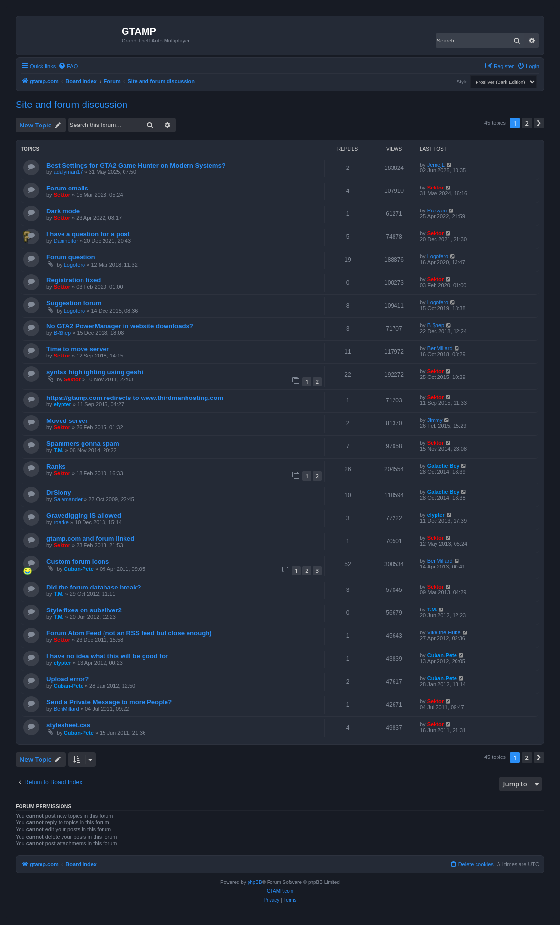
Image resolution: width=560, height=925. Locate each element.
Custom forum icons (78, 561)
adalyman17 (68, 172)
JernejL (436, 165)
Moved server (67, 421)
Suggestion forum (74, 303)
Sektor (62, 195)
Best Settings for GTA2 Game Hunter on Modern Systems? (136, 165)
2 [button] (527, 123)
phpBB (255, 882)
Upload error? (68, 679)
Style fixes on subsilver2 (84, 610)
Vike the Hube (444, 632)
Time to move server (78, 349)
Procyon (437, 210)
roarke (61, 522)
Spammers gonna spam (83, 444)
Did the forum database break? (93, 587)
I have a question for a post (88, 234)
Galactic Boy (444, 466)
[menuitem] (68, 66)
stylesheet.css (68, 725)
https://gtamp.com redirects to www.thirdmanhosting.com (135, 398)
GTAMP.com (280, 891)
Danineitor (66, 241)
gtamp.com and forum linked (90, 538)
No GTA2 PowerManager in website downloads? (120, 326)
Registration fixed (73, 280)
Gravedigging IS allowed (84, 515)
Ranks (56, 467)
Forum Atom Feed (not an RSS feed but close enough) (129, 633)
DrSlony (59, 493)
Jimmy (435, 420)
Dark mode (63, 211)
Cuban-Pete (79, 569)
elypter (62, 404)
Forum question (71, 257)
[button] (539, 123)
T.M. (59, 450)
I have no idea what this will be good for (107, 656)
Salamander (68, 499)
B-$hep (62, 333)
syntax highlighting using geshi (95, 372)
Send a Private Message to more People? (109, 702)
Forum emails (67, 188)
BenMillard (440, 348)
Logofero (74, 265)
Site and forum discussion (72, 105)
